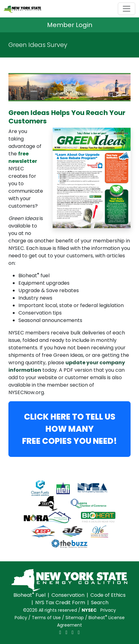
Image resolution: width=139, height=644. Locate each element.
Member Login (70, 25)
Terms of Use (46, 618)
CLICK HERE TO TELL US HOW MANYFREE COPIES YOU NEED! (70, 429)
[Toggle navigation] (127, 9)
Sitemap (75, 618)
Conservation (68, 595)
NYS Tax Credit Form (60, 603)
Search (100, 603)
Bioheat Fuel (29, 595)
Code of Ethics (108, 595)
